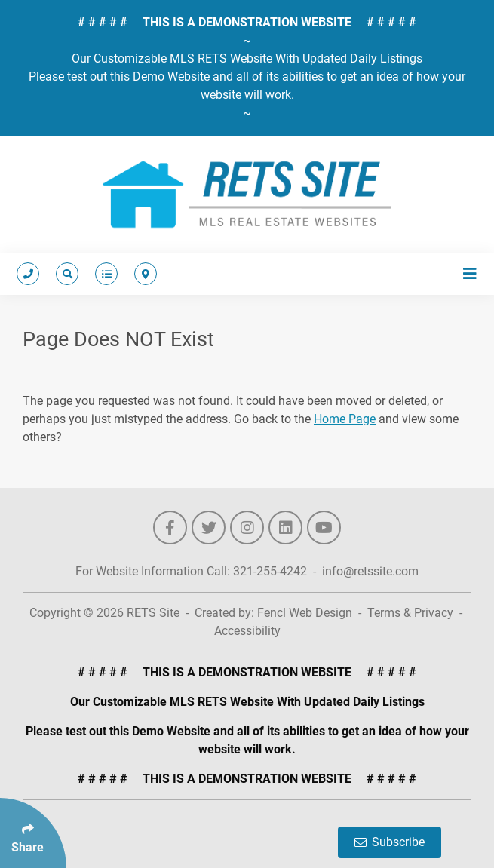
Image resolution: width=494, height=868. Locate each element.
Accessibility (247, 631)
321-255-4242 (270, 571)
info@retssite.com (370, 571)
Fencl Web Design (305, 613)
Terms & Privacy (410, 613)
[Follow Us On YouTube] (324, 528)
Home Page (345, 419)
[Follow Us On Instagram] (247, 528)
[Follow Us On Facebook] (170, 528)
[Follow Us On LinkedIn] (285, 528)
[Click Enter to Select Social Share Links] (33, 833)
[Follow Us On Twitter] (209, 528)
